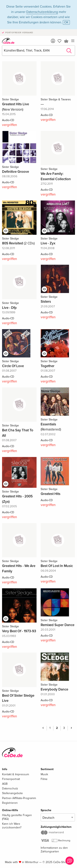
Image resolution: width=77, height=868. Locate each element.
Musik (44, 774)
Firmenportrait (11, 779)
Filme (44, 779)
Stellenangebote (12, 793)
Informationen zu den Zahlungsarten (54, 850)
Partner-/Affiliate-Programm (19, 798)
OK (66, 22)
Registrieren (10, 803)
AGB (5, 784)
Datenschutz (10, 788)
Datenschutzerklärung (42, 12)
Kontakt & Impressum (16, 774)
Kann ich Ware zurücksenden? (12, 826)
